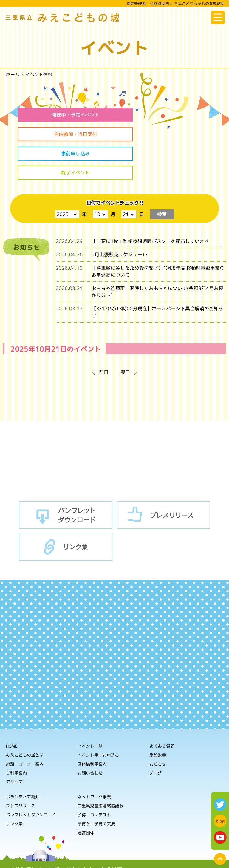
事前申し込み (64, 135)
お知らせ (158, 727)
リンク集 (66, 510)
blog (220, 821)
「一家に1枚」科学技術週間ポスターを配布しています (150, 204)
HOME (12, 708)
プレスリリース (164, 478)
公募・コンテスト (94, 777)
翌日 (125, 335)
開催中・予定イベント (64, 115)
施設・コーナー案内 (25, 726)
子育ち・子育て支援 (96, 786)
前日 (104, 335)
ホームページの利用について (73, 859)
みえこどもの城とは (25, 717)
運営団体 (86, 795)
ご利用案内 (16, 735)
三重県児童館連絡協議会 (100, 768)
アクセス (14, 744)
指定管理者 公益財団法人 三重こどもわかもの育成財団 (175, 4)
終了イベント (165, 135)
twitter (220, 805)
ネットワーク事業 (94, 759)
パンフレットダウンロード (66, 478)
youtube (220, 837)
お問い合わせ (90, 735)
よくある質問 (162, 709)
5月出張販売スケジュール (119, 217)
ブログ (155, 736)
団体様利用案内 (92, 726)
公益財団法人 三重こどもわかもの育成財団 (66, 832)
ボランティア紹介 (23, 759)
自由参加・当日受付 (165, 115)
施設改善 (158, 718)
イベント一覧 (90, 708)
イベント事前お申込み (98, 717)
